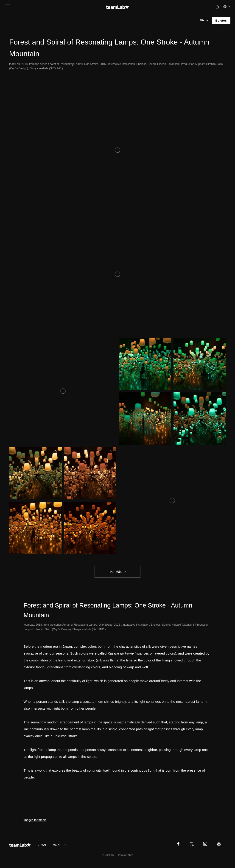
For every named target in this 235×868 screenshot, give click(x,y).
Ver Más (116, 572)
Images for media (37, 820)
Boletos (221, 21)
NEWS (42, 845)
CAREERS (60, 845)
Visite (204, 20)
